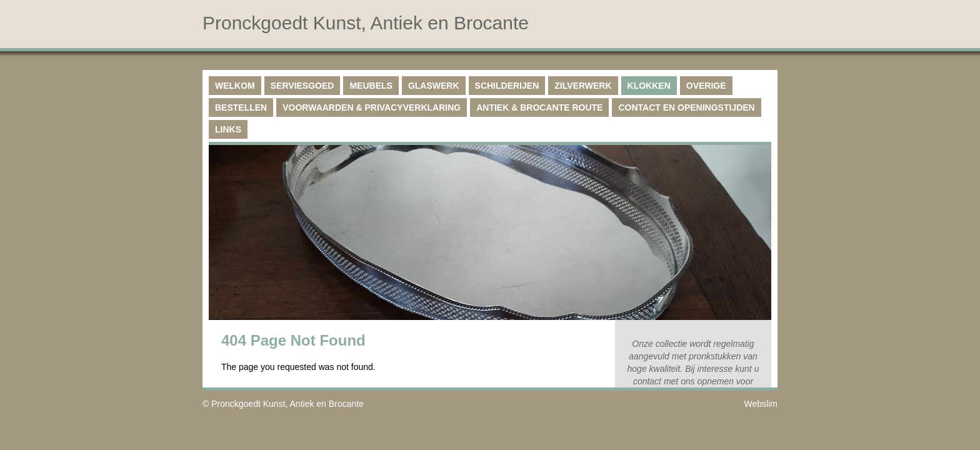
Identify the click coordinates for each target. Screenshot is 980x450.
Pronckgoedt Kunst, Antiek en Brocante (287, 404)
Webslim (761, 404)
